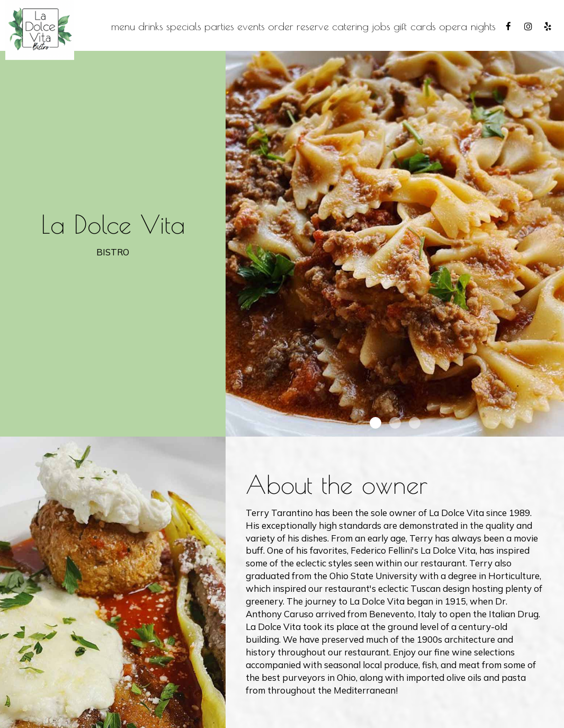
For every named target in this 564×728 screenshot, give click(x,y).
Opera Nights (467, 26)
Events (251, 26)
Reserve (313, 26)
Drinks (151, 26)
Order (281, 26)
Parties (219, 26)
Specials (184, 26)
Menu (123, 26)
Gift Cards (415, 26)
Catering (350, 26)
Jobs (381, 26)
